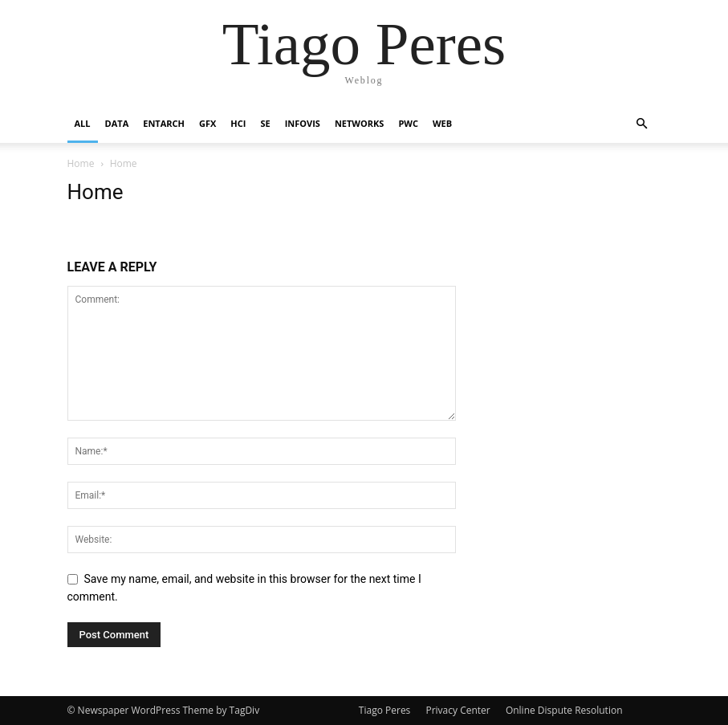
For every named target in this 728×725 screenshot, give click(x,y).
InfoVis (303, 123)
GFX (207, 123)
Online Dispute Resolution (564, 710)
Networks (360, 123)
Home (81, 163)
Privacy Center (458, 710)
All (83, 123)
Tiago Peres (384, 710)
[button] (642, 124)
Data (117, 123)
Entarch (164, 123)
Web (442, 123)
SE (265, 123)
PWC (408, 123)
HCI (238, 123)
